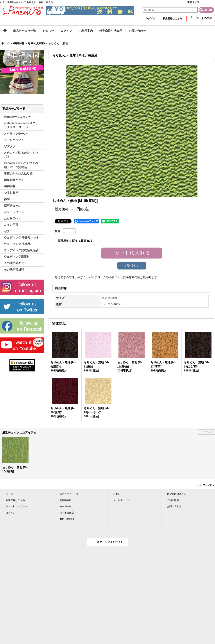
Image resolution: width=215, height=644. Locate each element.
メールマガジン (122, 500)
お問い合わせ (174, 506)
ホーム (9, 494)
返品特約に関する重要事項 (75, 241)
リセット (208, 432)
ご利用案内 (173, 500)
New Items (65, 506)
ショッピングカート (17, 506)
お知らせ (118, 494)
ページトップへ (206, 485)
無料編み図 (65, 500)
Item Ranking (67, 519)
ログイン (150, 18)
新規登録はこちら (172, 18)
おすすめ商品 (67, 513)
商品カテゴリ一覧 (69, 494)
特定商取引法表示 (177, 494)
